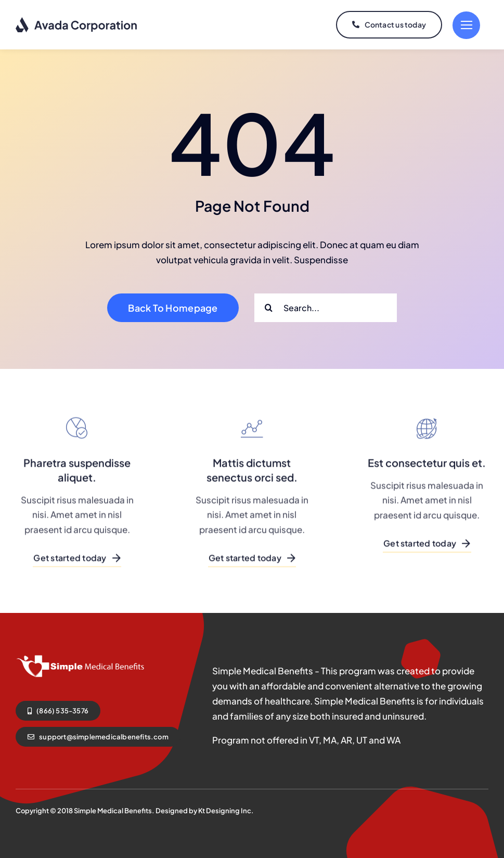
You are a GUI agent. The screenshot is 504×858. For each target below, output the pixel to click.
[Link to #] (466, 25)
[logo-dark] (77, 21)
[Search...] (326, 308)
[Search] (269, 308)
